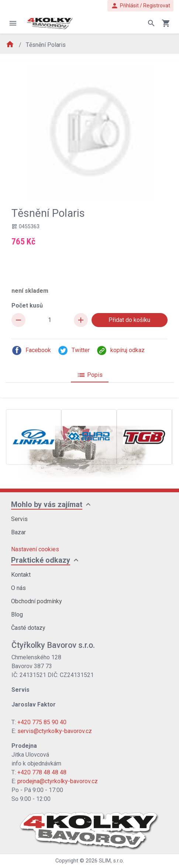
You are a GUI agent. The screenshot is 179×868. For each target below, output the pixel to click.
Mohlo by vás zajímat (47, 504)
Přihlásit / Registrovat (140, 6)
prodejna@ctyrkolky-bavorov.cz (58, 781)
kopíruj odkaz (121, 350)
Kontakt (21, 575)
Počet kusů (27, 305)
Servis (19, 519)
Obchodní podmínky (37, 601)
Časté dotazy (28, 628)
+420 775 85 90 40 (42, 722)
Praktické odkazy (41, 560)
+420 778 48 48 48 (42, 772)
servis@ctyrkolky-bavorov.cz (55, 731)
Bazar (18, 532)
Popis (90, 375)
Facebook (31, 350)
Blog (17, 614)
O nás (18, 588)
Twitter (74, 350)
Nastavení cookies (35, 549)
